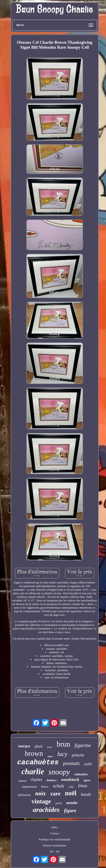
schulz (58, 786)
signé (50, 756)
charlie (33, 772)
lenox (45, 787)
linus (83, 786)
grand (59, 803)
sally (71, 787)
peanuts (72, 763)
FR (58, 852)
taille (88, 764)
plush (39, 746)
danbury (52, 780)
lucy (62, 754)
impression (29, 787)
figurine (83, 745)
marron (23, 781)
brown (34, 753)
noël (71, 793)
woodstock (70, 779)
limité (49, 747)
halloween (24, 795)
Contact (54, 833)
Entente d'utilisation (55, 845)
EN (52, 852)
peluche (78, 755)
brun (63, 744)
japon (87, 780)
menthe (72, 803)
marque (24, 746)
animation (81, 774)
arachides (46, 810)
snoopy (59, 772)
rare (55, 794)
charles (36, 780)
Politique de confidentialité (55, 839)
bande (86, 794)
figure (70, 810)
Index (55, 827)
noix (41, 793)
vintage (41, 801)
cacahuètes (38, 762)
